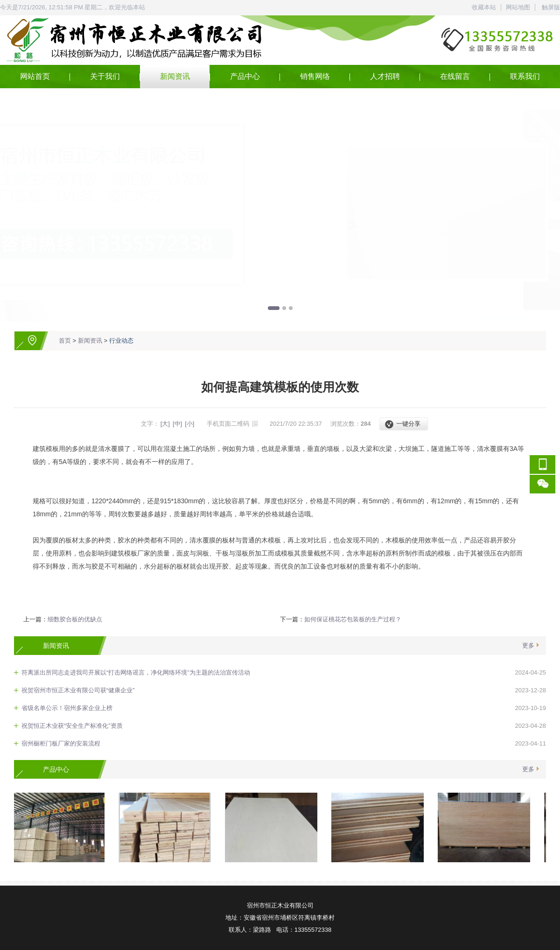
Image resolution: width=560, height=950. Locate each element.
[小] (189, 424)
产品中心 (245, 76)
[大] (165, 424)
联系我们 (525, 76)
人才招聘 (385, 76)
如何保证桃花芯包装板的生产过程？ (353, 619)
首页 (65, 341)
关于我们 (105, 76)
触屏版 (551, 7)
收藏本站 (484, 7)
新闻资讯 (175, 76)
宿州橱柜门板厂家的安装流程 (61, 743)
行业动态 (121, 341)
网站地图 (518, 7)
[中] (177, 424)
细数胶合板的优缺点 (75, 619)
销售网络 (315, 76)
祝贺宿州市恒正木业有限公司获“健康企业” (78, 690)
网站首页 (35, 76)
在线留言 (455, 76)
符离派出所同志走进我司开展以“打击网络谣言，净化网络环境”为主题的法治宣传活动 (136, 672)
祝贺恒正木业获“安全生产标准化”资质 (72, 726)
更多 (528, 645)
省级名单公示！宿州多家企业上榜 (67, 708)
